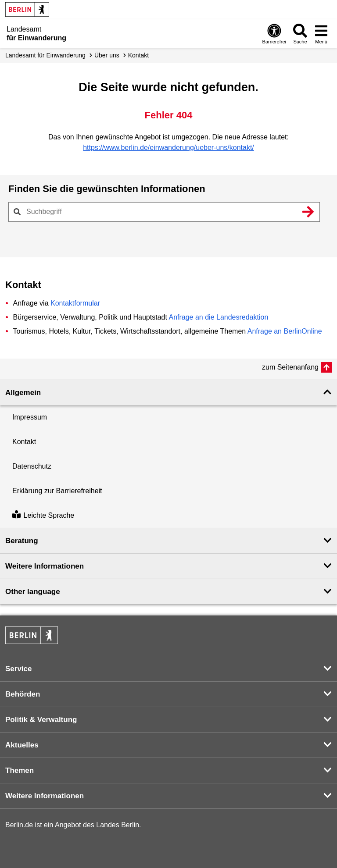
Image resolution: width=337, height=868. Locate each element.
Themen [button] (20, 770)
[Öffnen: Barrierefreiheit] (274, 34)
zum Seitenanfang (290, 367)
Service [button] (19, 669)
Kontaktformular (75, 303)
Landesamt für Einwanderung (45, 55)
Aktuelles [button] (22, 745)
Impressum (30, 417)
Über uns (107, 55)
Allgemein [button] (23, 393)
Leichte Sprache (43, 515)
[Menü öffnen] (321, 34)
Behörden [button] (23, 694)
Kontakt (138, 55)
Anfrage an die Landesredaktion (218, 317)
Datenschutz (32, 466)
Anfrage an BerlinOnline (285, 331)
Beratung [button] (22, 541)
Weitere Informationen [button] (45, 566)
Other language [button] (33, 592)
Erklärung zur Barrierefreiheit (57, 491)
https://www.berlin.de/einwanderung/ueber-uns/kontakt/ (168, 148)
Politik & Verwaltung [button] (41, 720)
